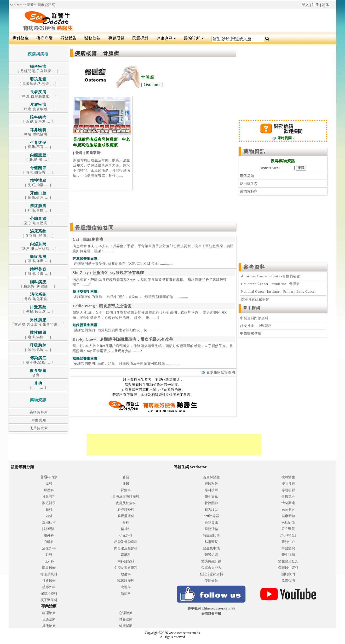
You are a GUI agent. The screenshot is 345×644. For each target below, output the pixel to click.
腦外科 (49, 535)
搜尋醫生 (288, 477)
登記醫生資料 (288, 568)
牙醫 (126, 484)
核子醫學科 (49, 600)
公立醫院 (288, 529)
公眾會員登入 (211, 568)
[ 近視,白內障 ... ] (38, 120)
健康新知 (288, 516)
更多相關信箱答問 (217, 372)
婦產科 (49, 490)
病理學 (126, 587)
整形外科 (49, 587)
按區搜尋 (288, 484)
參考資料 (254, 267)
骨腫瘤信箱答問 (94, 228)
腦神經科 (49, 529)
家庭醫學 (49, 503)
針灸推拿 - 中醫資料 (256, 326)
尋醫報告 (69, 38)
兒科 (49, 484)
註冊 (316, 5)
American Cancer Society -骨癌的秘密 (271, 276)
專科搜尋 (211, 490)
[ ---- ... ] (38, 386)
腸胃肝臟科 (126, 516)
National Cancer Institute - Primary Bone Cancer (279, 292)
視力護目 (211, 510)
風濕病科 (49, 522)
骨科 (126, 522)
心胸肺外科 (126, 510)
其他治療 (49, 626)
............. (123, 264)
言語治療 (49, 619)
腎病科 (126, 490)
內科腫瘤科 (126, 561)
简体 (326, 5)
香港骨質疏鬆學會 (255, 299)
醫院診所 (194, 38)
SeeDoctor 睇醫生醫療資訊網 (33, 5)
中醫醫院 (288, 548)
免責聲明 (288, 581)
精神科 (126, 529)
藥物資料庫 (38, 412)
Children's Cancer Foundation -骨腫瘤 (270, 284)
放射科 (126, 574)
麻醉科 (126, 555)
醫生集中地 (211, 548)
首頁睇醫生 (211, 477)
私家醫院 (211, 542)
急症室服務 (211, 535)
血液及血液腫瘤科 (126, 497)
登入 (305, 5)
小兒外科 (126, 535)
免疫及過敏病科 (126, 568)
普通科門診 (49, 477)
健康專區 (166, 38)
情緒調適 (288, 503)
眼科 (49, 510)
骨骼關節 (211, 503)
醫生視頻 (288, 555)
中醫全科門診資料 (254, 318)
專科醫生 (21, 38)
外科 (49, 555)
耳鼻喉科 (49, 497)
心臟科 (49, 542)
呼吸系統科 (49, 574)
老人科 (49, 561)
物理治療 (49, 613)
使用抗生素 (38, 428)
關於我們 (288, 574)
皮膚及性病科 (126, 503)
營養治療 (126, 619)
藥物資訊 (254, 151)
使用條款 (211, 581)
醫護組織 (211, 555)
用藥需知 (38, 420)
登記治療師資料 (211, 574)
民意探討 (140, 38)
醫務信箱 (92, 38)
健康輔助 (126, 626)
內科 (49, 516)
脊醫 (126, 477)
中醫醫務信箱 (251, 333)
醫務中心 (288, 542)
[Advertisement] (200, 21)
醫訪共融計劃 (211, 561)
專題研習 (116, 38)
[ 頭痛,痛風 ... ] (38, 259)
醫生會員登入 (288, 561)
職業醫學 (49, 568)
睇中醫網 (252, 308)
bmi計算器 (212, 516)
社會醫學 (49, 581)
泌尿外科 (49, 548)
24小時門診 (288, 535)
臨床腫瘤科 (126, 581)
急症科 (126, 594)
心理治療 (126, 613)
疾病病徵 (45, 38)
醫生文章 (211, 497)
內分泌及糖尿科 (126, 548)
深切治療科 (49, 594)
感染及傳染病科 (126, 542)
